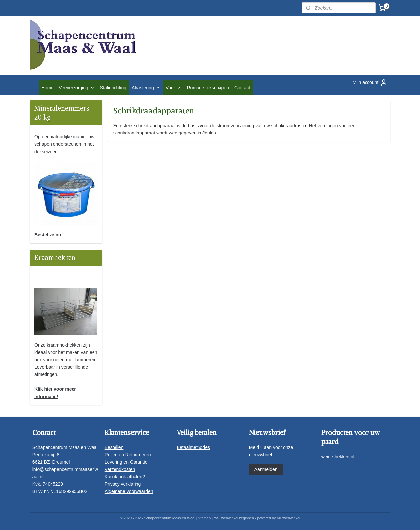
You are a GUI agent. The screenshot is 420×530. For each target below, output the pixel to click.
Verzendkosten (120, 469)
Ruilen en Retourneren (128, 455)
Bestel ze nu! (49, 235)
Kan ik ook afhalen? (125, 477)
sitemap (205, 518)
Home (47, 88)
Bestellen (114, 447)
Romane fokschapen (208, 88)
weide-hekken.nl (338, 457)
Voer (174, 88)
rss (216, 518)
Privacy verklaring (123, 484)
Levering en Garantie (126, 462)
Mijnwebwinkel (289, 518)
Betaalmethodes (193, 447)
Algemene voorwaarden (129, 491)
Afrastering (146, 88)
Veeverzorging (77, 88)
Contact (242, 88)
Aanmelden (266, 469)
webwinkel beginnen (238, 518)
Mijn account (370, 83)
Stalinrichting (113, 88)
